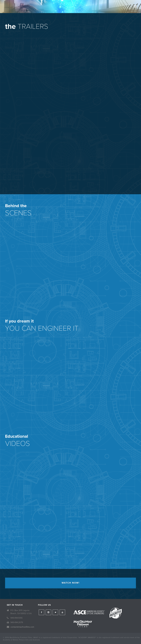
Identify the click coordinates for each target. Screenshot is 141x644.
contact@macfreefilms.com (22, 627)
